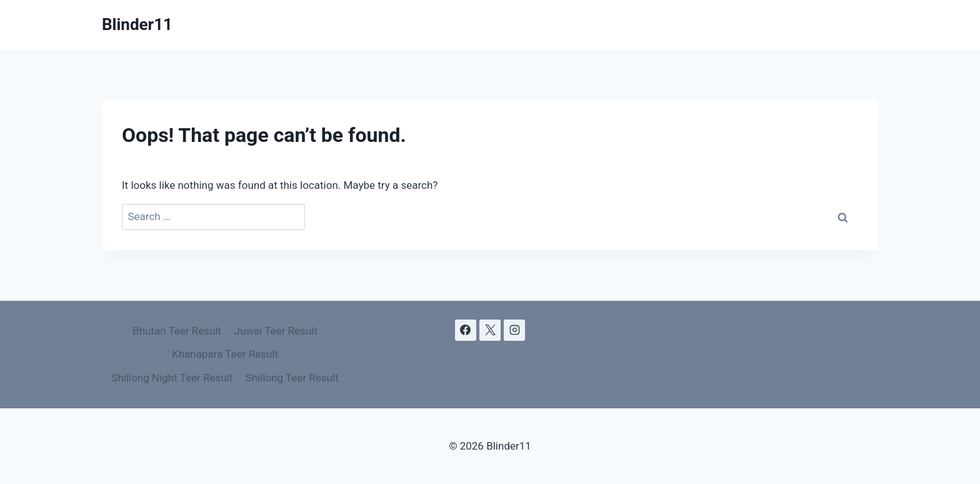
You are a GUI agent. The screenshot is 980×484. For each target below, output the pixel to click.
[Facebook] (466, 330)
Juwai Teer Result (276, 331)
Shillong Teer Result (292, 378)
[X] (490, 330)
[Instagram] (514, 330)
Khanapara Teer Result (225, 354)
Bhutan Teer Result (177, 331)
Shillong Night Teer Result (172, 378)
